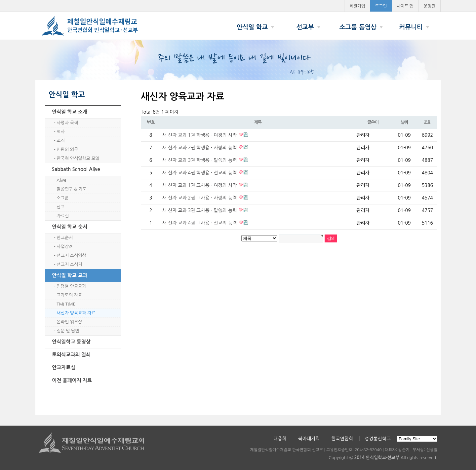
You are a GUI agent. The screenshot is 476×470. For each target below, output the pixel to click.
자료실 (63, 216)
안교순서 (65, 238)
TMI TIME (66, 304)
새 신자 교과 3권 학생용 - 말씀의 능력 (200, 160)
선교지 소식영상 (71, 255)
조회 (427, 122)
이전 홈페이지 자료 (72, 380)
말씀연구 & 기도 (71, 189)
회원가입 (357, 6)
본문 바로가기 (0, 0)
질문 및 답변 (68, 331)
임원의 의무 (67, 149)
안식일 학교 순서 (70, 227)
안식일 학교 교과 (70, 275)
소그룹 (63, 198)
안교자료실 (64, 367)
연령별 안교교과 (71, 286)
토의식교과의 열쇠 (71, 355)
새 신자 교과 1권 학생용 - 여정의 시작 (200, 135)
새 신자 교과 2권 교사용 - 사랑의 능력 (200, 198)
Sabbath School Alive (76, 169)
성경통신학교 (378, 439)
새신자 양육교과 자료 (76, 313)
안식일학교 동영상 (71, 342)
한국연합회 (342, 439)
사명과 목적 (67, 123)
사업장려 (65, 247)
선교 (60, 207)
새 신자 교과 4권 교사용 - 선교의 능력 (200, 223)
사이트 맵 (405, 6)
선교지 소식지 (69, 264)
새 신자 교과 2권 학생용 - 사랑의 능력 (200, 148)
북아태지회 (309, 439)
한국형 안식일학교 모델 (78, 158)
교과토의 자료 (69, 295)
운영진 (430, 6)
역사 (60, 132)
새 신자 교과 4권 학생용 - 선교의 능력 (200, 173)
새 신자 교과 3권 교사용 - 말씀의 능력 (200, 210)
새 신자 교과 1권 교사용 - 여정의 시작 (200, 185)
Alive (61, 180)
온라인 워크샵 (69, 322)
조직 (60, 141)
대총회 (280, 439)
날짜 (404, 122)
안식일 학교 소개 (70, 112)
